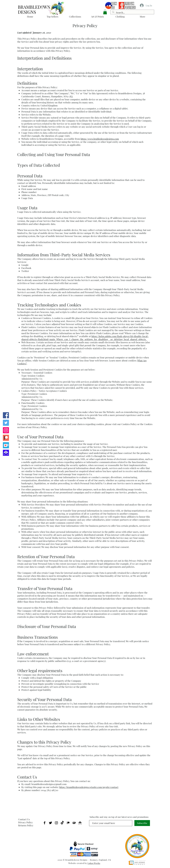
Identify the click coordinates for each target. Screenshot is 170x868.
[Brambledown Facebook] (6, 415)
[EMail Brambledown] (80, 823)
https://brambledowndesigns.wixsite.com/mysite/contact (89, 787)
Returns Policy (26, 825)
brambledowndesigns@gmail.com (49, 784)
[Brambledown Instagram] (6, 430)
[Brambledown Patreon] (6, 438)
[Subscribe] (142, 823)
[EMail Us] (6, 453)
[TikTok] (62, 823)
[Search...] (132, 13)
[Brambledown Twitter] (6, 423)
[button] (105, 12)
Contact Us (24, 819)
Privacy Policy (25, 822)
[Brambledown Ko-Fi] (6, 445)
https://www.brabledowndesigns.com (100, 139)
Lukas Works (94, 863)
